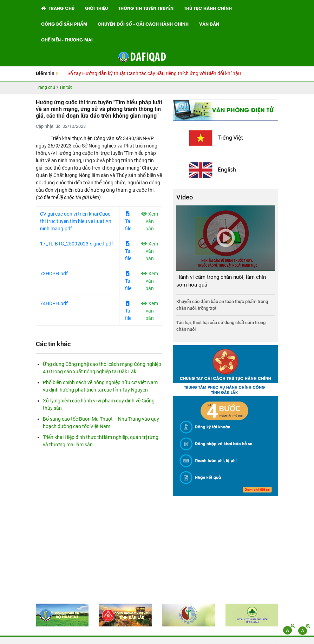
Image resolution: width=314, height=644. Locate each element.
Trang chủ (58, 8)
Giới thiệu (96, 8)
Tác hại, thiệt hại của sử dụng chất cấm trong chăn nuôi (221, 326)
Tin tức (66, 87)
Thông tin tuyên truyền (146, 8)
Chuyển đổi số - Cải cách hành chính (143, 24)
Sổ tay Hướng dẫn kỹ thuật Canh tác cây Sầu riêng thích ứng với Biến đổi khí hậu (154, 73)
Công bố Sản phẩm (64, 24)
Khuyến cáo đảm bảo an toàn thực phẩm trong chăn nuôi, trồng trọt (222, 305)
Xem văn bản (150, 221)
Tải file (128, 221)
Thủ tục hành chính (208, 8)
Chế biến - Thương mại (67, 40)
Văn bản (209, 24)
